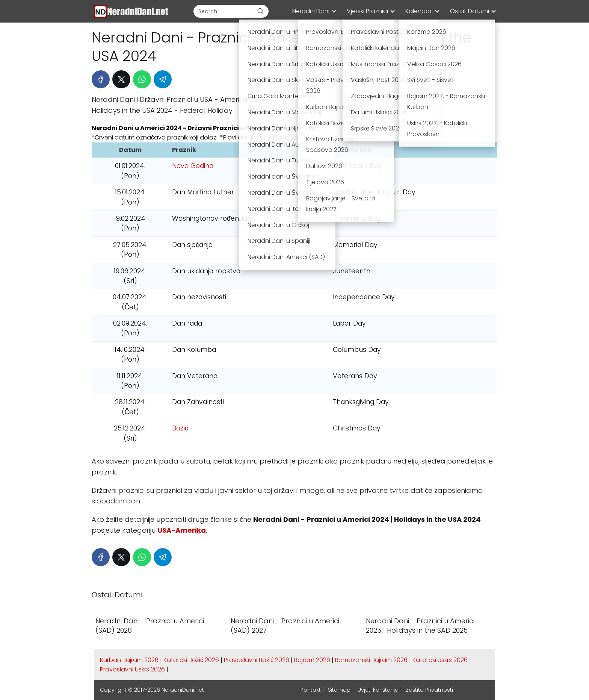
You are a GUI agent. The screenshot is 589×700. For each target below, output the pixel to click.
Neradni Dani (311, 11)
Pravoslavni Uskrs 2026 (132, 669)
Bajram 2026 (312, 660)
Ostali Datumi (470, 11)
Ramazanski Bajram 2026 (371, 660)
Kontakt (311, 690)
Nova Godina (193, 166)
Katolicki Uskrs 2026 (440, 660)
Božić (180, 428)
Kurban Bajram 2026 (129, 660)
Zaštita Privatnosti (429, 690)
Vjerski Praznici (367, 11)
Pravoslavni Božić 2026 (257, 660)
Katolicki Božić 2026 (191, 660)
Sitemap (339, 690)
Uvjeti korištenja (378, 690)
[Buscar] (260, 11)
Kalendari (419, 11)
